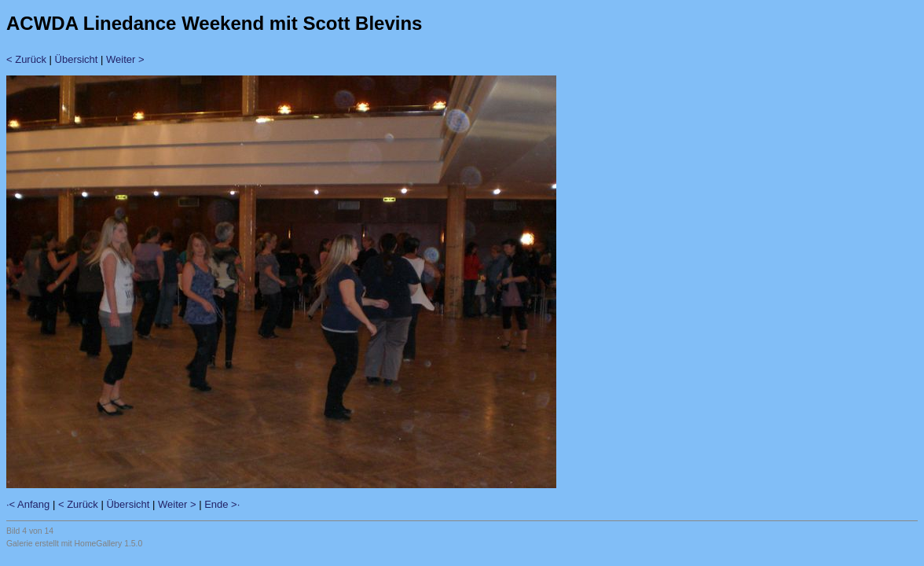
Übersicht (77, 59)
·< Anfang (28, 504)
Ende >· (222, 504)
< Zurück (26, 59)
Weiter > (125, 59)
